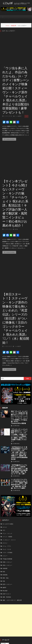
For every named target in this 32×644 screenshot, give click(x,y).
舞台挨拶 (5, 549)
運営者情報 (8, 642)
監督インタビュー (7, 543)
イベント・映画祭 (7, 495)
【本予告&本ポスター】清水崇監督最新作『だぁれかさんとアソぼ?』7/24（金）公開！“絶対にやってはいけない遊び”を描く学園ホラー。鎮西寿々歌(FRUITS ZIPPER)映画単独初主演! (19, 411)
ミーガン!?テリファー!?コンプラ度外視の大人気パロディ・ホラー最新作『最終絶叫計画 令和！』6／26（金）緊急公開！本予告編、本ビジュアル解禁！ (19, 442)
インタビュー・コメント (9, 498)
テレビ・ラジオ (7, 508)
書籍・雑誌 (6, 536)
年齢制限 (5, 527)
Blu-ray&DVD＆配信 (8, 482)
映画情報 (5, 533)
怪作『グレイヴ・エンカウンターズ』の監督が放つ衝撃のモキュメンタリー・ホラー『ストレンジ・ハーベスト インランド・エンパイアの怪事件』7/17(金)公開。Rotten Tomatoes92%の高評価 (19, 376)
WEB (4, 489)
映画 (4, 530)
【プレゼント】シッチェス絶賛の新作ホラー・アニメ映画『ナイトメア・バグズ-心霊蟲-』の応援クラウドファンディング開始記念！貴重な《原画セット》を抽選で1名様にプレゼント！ (19, 394)
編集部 (4, 546)
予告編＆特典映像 (7, 517)
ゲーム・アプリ (7, 504)
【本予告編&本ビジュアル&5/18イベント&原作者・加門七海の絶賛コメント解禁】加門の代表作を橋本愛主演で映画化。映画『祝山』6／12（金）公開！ (19, 428)
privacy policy (16, 642)
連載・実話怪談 (7, 555)
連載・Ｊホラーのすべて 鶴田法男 (12, 558)
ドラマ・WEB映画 (7, 511)
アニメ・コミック (7, 492)
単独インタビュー (7, 523)
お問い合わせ (24, 642)
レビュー (5, 514)
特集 (4, 539)
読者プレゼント (7, 552)
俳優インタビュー (7, 520)
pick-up (5, 485)
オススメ (5, 501)
